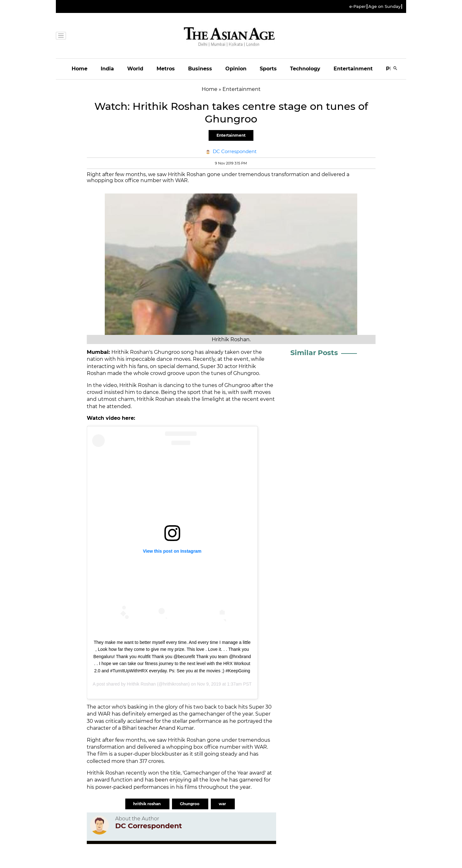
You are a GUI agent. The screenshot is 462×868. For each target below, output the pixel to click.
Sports (268, 69)
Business (200, 69)
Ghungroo (190, 804)
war (223, 804)
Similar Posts (314, 353)
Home (80, 69)
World (135, 69)
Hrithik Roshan (141, 684)
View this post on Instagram (172, 551)
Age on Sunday (384, 6)
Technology (305, 69)
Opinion (236, 69)
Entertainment (353, 69)
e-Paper (358, 6)
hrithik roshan (147, 804)
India (107, 69)
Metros (166, 69)
